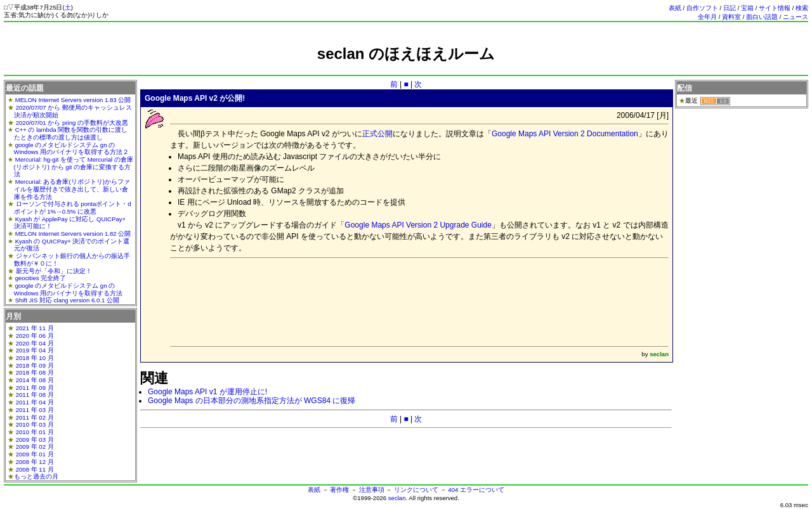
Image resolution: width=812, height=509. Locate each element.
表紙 (675, 8)
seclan (397, 498)
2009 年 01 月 (35, 454)
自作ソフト (702, 8)
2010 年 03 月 (35, 424)
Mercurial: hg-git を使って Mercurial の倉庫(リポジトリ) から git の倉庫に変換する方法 (74, 167)
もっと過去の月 (36, 476)
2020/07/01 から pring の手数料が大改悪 (72, 123)
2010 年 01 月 (35, 432)
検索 (802, 8)
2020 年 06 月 (35, 336)
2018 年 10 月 (35, 358)
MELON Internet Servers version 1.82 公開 (73, 234)
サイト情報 (775, 8)
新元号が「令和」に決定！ (54, 271)
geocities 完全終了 (41, 278)
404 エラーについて (476, 490)
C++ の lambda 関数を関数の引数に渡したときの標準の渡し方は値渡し (71, 133)
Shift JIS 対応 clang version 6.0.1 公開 (67, 300)
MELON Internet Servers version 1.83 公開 (73, 100)
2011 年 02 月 (35, 417)
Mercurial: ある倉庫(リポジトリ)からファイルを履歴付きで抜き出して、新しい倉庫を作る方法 (72, 189)
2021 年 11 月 (35, 328)
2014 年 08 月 (35, 380)
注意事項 (372, 490)
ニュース (796, 17)
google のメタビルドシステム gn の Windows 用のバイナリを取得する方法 (69, 289)
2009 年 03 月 (35, 440)
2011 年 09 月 (35, 388)
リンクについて (416, 490)
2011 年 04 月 (35, 402)
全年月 (707, 17)
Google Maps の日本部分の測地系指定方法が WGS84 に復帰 (252, 401)
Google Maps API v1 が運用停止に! (207, 392)
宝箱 (747, 8)
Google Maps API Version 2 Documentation (565, 134)
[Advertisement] (406, 68)
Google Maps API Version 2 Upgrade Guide (418, 225)
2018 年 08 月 (35, 372)
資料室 (731, 17)
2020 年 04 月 (35, 343)
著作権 (339, 490)
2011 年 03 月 (35, 410)
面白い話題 (762, 17)
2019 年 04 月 (35, 350)
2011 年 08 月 (35, 395)
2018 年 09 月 (35, 365)
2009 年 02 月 (35, 447)
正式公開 (377, 134)
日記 (730, 8)
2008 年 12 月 (35, 462)
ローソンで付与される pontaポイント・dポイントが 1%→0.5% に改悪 (73, 208)
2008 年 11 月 (35, 469)
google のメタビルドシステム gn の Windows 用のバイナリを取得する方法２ (72, 149)
